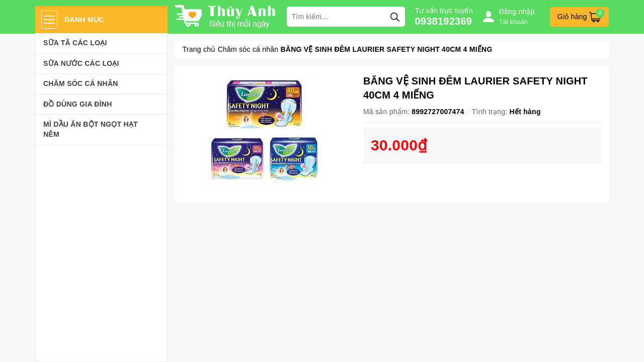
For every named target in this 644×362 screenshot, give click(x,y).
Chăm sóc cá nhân (81, 83)
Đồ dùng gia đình (78, 104)
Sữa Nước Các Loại (81, 63)
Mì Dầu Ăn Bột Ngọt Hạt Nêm (91, 129)
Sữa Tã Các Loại (75, 43)
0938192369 (444, 21)
